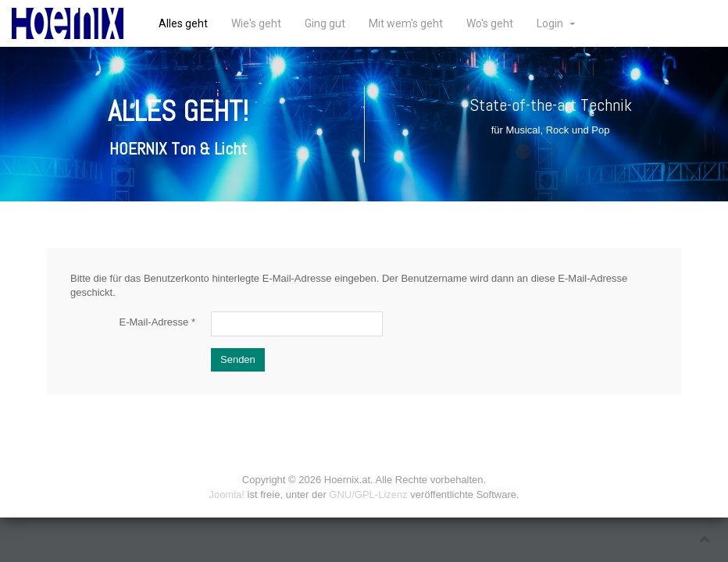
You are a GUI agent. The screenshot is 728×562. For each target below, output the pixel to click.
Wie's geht (256, 23)
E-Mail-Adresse (157, 322)
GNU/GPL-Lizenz (368, 494)
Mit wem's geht (406, 23)
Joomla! (227, 494)
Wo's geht (490, 23)
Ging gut (325, 23)
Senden (238, 359)
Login (550, 23)
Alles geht (183, 23)
